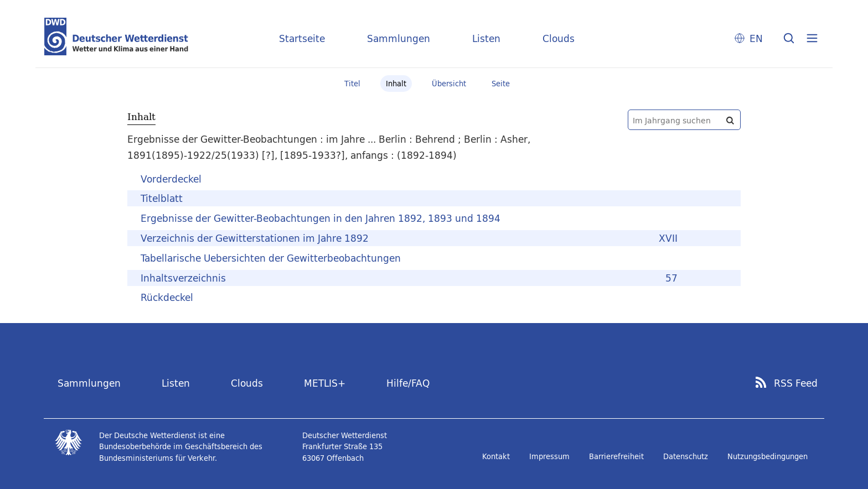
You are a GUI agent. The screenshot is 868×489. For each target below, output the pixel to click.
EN (756, 38)
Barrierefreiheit (616, 456)
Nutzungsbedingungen (768, 456)
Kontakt (496, 456)
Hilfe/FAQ (408, 383)
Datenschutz (686, 456)
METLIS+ (325, 383)
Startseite (302, 38)
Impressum (549, 456)
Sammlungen (399, 38)
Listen (486, 38)
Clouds (559, 38)
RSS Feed (796, 383)
